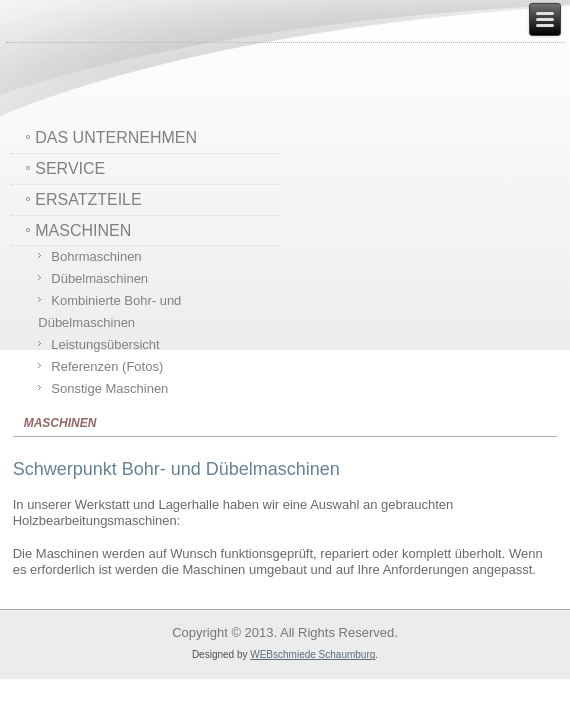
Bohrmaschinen (96, 256)
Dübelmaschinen (99, 278)
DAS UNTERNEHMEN (116, 137)
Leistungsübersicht (105, 344)
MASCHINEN (83, 230)
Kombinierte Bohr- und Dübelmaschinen (109, 311)
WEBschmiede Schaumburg (312, 654)
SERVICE (70, 168)
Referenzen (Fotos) (107, 366)
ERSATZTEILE (88, 199)
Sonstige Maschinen (109, 388)
